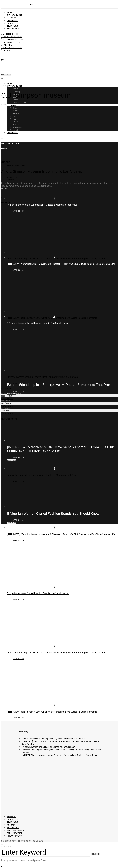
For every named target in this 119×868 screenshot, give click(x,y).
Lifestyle (12, 18)
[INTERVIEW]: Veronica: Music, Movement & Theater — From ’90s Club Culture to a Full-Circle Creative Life (61, 264)
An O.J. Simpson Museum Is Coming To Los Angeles (42, 171)
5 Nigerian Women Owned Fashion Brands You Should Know (38, 323)
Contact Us (13, 23)
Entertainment (14, 15)
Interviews (12, 21)
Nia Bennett (12, 179)
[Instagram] (13, 39)
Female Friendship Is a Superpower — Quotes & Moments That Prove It (43, 205)
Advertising (13, 29)
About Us (11, 817)
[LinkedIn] (7, 45)
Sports (15, 100)
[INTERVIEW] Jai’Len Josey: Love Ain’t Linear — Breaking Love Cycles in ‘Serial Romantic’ (52, 318)
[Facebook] (10, 34)
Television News (20, 103)
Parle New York (15, 833)
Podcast (11, 825)
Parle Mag (23, 731)
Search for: (6, 847)
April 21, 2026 (19, 265)
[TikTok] (6, 50)
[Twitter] (11, 36)
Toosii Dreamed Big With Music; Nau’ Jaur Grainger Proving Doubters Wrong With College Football (57, 259)
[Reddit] (11, 47)
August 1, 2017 (13, 177)
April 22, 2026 (19, 391)
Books (15, 89)
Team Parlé (13, 26)
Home (10, 12)
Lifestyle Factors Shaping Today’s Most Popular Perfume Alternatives (42, 377)
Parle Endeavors (15, 830)
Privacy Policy (14, 836)
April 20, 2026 (19, 324)
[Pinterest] (12, 42)
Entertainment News (16, 166)
